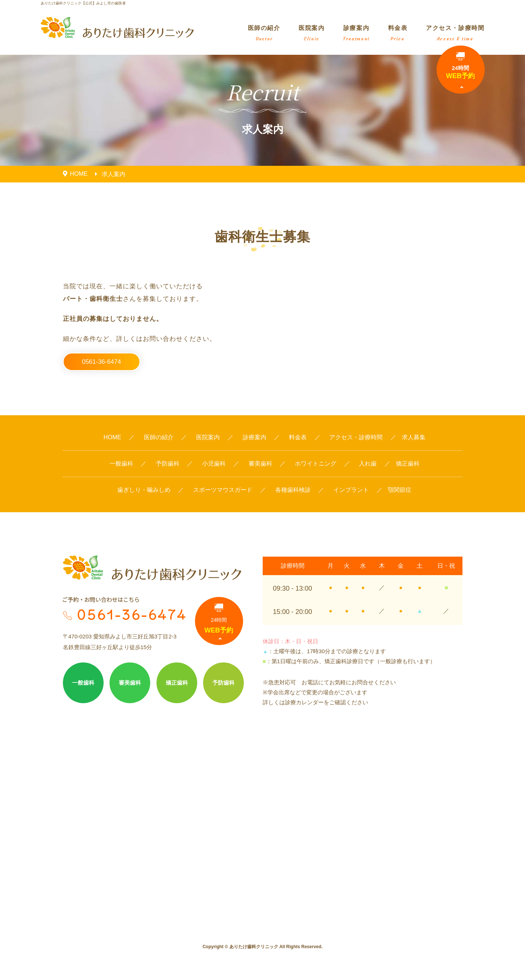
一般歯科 (121, 464)
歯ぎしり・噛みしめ (144, 490)
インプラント (351, 490)
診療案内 (356, 33)
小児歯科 (214, 464)
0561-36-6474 (102, 362)
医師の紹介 (264, 33)
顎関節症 (400, 490)
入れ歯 (368, 464)
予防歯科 (168, 464)
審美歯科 (260, 464)
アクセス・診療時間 (455, 33)
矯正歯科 (408, 464)
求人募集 (414, 438)
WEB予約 (461, 66)
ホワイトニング (316, 464)
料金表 (398, 33)
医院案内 (312, 33)
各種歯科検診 (293, 490)
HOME (112, 438)
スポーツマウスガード (223, 490)
